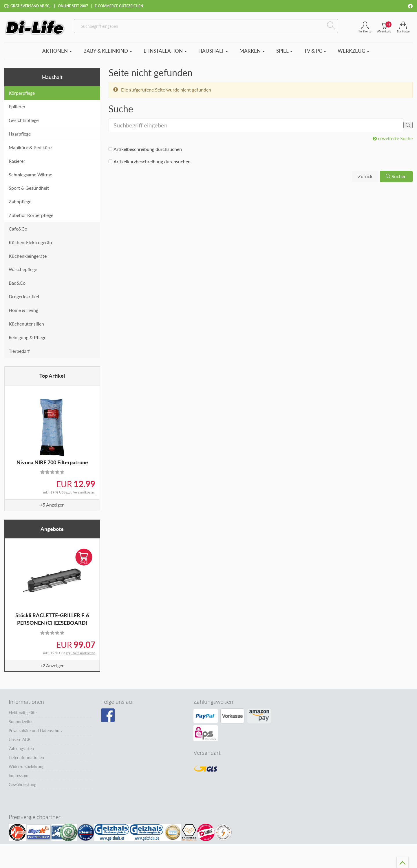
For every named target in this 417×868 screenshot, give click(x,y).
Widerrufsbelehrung (26, 766)
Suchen (396, 176)
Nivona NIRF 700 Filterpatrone (52, 462)
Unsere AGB (20, 740)
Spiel (284, 51)
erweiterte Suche (393, 138)
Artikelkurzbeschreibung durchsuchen (152, 161)
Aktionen (57, 51)
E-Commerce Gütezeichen (119, 6)
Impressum (19, 775)
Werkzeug (353, 51)
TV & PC (315, 51)
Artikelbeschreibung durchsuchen (148, 149)
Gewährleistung (22, 784)
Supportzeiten (21, 722)
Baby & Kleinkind (108, 51)
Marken (252, 51)
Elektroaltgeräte (23, 713)
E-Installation (165, 51)
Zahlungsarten (21, 749)
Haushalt (213, 51)
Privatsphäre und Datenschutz (36, 731)
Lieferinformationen (26, 758)
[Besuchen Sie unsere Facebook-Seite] (108, 715)
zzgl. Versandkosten (81, 492)
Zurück (365, 176)
